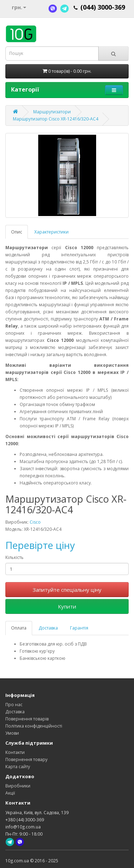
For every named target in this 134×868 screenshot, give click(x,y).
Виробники (18, 786)
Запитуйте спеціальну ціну (67, 590)
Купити (67, 606)
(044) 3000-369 (103, 7)
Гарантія (79, 628)
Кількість (14, 557)
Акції (10, 793)
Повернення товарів (27, 719)
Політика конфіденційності (34, 726)
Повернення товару (26, 759)
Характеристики (51, 232)
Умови (12, 733)
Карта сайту (18, 767)
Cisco (35, 522)
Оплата (19, 628)
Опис (17, 232)
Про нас (14, 705)
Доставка (48, 628)
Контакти (15, 752)
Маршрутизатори (52, 112)
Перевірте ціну (40, 545)
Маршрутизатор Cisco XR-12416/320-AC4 (56, 119)
